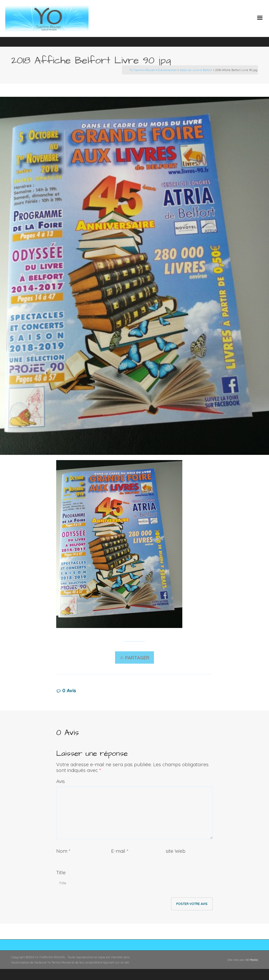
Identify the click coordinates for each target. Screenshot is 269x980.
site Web (176, 851)
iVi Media (252, 960)
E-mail (118, 851)
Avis (61, 781)
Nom (62, 851)
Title (61, 872)
